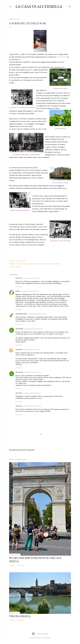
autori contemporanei (22, 264)
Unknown (19, 350)
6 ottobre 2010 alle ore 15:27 (30, 291)
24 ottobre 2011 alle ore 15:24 (32, 393)
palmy (18, 291)
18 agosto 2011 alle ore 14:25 (32, 350)
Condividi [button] (12, 261)
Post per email (21, 261)
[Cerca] (70, 6)
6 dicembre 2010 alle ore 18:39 (33, 329)
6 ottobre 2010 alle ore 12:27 (32, 278)
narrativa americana (16, 267)
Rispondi (19, 287)
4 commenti (20, 565)
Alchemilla (19, 329)
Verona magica (20, 616)
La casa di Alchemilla (39, 6)
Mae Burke (47, 638)
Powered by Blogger (40, 634)
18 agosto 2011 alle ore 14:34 (32, 372)
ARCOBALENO (21, 314)
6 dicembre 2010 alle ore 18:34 (37, 314)
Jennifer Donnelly (50, 264)
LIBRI (58, 264)
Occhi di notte (61, 57)
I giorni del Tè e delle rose (37, 264)
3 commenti (20, 620)
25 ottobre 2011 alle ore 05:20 (32, 406)
